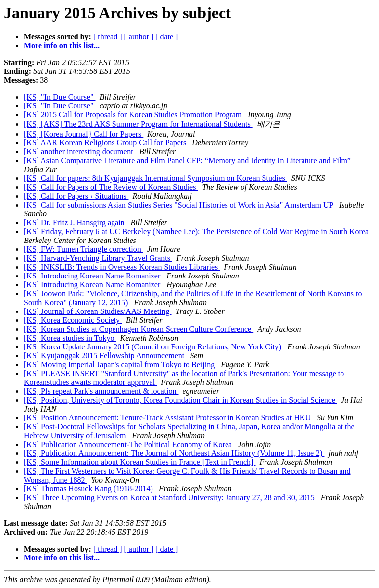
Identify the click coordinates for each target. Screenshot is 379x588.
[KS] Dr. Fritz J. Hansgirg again (75, 223)
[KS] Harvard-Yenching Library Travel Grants (98, 258)
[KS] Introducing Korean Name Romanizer (93, 276)
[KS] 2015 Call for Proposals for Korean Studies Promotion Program (134, 115)
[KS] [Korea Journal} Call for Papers (83, 134)
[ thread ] (108, 37)
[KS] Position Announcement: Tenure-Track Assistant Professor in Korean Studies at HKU (168, 418)
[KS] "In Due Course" (59, 97)
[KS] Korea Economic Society (73, 320)
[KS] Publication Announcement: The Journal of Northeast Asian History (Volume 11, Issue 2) (174, 453)
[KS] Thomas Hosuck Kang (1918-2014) (89, 489)
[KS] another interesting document (79, 152)
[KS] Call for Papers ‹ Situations (76, 196)
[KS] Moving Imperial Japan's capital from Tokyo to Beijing (120, 364)
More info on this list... (62, 46)
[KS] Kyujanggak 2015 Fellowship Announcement (105, 356)
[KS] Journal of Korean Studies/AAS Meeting (98, 311)
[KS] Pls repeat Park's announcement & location (101, 391)
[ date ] (167, 37)
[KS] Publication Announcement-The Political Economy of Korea (129, 444)
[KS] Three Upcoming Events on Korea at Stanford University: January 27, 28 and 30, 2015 (170, 498)
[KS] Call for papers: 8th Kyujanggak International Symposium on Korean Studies (155, 178)
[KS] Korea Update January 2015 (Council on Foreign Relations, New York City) (153, 347)
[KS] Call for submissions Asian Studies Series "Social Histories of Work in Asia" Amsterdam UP (179, 205)
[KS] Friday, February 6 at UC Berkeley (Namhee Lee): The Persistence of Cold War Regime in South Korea (197, 231)
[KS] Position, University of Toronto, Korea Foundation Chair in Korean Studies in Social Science (180, 400)
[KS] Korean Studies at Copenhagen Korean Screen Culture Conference (138, 329)
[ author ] (139, 37)
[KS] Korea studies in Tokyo (70, 338)
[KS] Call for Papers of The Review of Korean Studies (111, 187)
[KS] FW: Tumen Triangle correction (83, 249)
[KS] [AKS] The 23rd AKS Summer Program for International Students (138, 124)
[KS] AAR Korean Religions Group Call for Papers (106, 143)
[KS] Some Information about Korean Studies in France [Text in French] (139, 462)
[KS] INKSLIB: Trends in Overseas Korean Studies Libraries (122, 267)
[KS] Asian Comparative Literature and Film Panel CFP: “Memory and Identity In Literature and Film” (188, 160)
